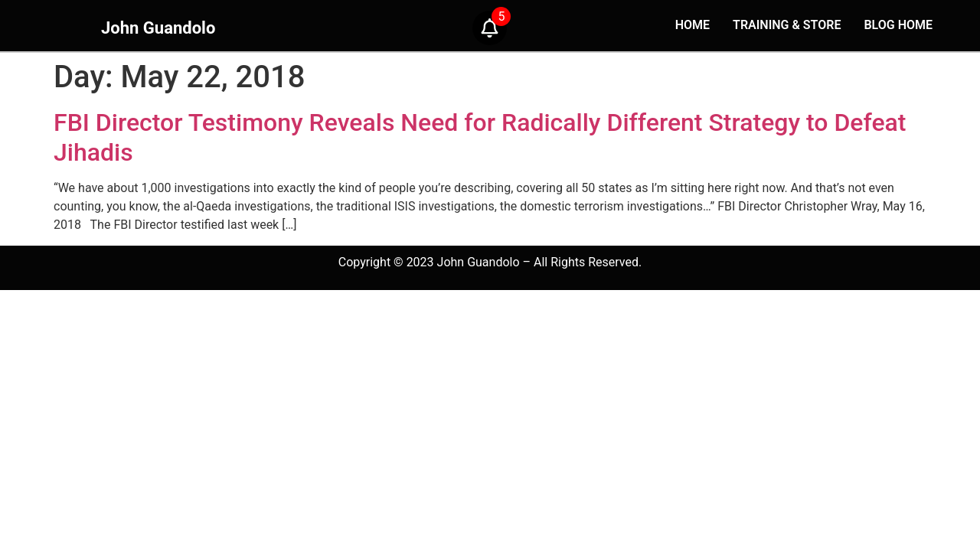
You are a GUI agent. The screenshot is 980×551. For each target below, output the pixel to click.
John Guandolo (158, 28)
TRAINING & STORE (787, 25)
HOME (693, 25)
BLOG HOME (898, 25)
